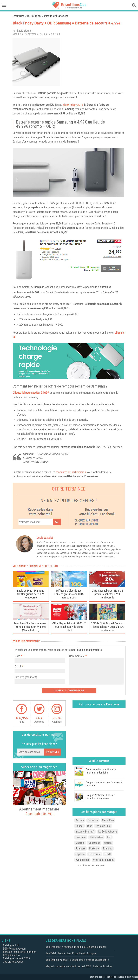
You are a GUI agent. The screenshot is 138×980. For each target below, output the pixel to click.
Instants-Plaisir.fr (85, 832)
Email (18, 666)
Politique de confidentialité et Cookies (122, 977)
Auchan (80, 820)
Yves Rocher (82, 860)
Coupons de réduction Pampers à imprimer (104, 784)
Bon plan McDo (11, 955)
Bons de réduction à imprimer (19, 952)
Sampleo (108, 849)
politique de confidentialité (87, 650)
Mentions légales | (98, 977)
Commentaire (78, 656)
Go (57, 522)
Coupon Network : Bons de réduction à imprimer (100, 797)
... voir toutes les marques (90, 865)
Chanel (79, 826)
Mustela (80, 843)
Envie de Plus (103, 826)
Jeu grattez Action (13, 962)
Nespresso (94, 843)
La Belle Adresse (108, 832)
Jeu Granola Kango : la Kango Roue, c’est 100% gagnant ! (77, 960)
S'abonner (52, 752)
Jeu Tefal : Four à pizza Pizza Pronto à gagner (71, 953)
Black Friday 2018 (73, 105)
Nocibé (108, 843)
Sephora (80, 854)
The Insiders (96, 837)
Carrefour (93, 820)
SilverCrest (95, 854)
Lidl (109, 837)
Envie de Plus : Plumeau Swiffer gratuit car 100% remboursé (31, 594)
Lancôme (81, 837)
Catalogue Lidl (11, 945)
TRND (108, 854)
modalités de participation (71, 472)
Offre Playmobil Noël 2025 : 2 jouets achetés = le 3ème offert (69, 627)
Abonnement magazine (39, 811)
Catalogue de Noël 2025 (16, 958)
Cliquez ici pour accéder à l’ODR (31, 393)
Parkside (94, 849)
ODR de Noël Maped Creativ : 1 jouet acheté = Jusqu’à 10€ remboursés (107, 627)
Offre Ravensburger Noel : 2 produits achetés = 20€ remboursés (107, 594)
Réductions (36, 16)
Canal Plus (108, 820)
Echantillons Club (21, 16)
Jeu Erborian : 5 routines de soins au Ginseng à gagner (76, 947)
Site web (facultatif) (26, 677)
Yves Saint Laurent (103, 860)
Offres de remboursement (56, 16)
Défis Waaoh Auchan (14, 949)
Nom (17, 656)
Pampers (80, 849)
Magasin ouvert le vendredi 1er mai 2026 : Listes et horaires (79, 966)
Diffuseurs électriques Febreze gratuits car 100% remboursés (69, 594)
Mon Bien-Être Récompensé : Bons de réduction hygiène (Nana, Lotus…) (31, 627)
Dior (89, 826)
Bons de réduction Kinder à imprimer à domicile (101, 771)
